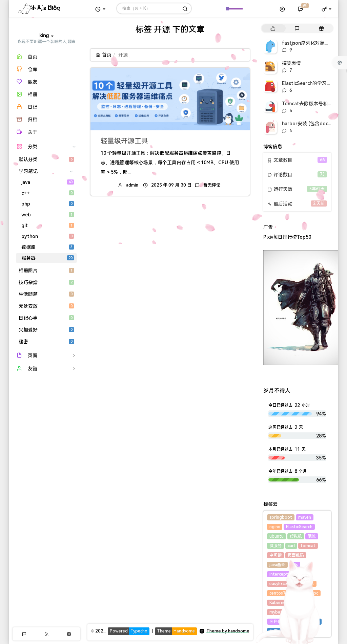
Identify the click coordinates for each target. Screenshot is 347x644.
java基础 (277, 565)
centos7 (277, 593)
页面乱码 (296, 555)
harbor (305, 603)
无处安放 (46, 306)
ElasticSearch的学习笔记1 (310, 83)
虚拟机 (296, 536)
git (48, 226)
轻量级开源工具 (124, 141)
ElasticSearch (299, 527)
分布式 (275, 631)
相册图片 (46, 271)
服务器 (48, 258)
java (48, 182)
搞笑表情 (291, 63)
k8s (295, 565)
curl (291, 546)
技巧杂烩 (46, 282)
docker (294, 622)
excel (303, 574)
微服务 (275, 546)
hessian (299, 593)
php (48, 204)
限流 (312, 536)
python (48, 236)
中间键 (275, 555)
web (48, 215)
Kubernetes (281, 603)
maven (305, 517)
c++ (48, 193)
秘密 (46, 342)
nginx (275, 527)
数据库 (48, 247)
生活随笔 (46, 294)
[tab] (273, 28)
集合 (298, 584)
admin (132, 185)
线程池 (313, 622)
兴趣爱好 (46, 330)
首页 (104, 55)
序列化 (275, 622)
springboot (281, 517)
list (311, 584)
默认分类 (46, 159)
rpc (315, 593)
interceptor (281, 574)
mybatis (277, 612)
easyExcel (279, 584)
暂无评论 (212, 185)
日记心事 (46, 318)
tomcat (308, 546)
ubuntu (277, 536)
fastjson (300, 612)
